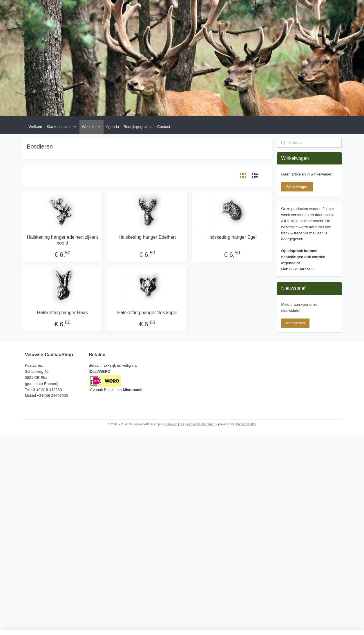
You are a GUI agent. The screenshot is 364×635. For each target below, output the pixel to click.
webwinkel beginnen (201, 424)
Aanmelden (296, 323)
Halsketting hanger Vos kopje (147, 313)
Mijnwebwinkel (246, 424)
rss (182, 424)
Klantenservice (62, 127)
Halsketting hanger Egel (232, 237)
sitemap (172, 424)
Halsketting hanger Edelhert (147, 237)
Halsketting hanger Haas (63, 313)
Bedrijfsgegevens (138, 127)
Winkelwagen (297, 187)
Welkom (35, 127)
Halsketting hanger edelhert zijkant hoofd (63, 240)
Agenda (112, 127)
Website (92, 127)
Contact (164, 127)
